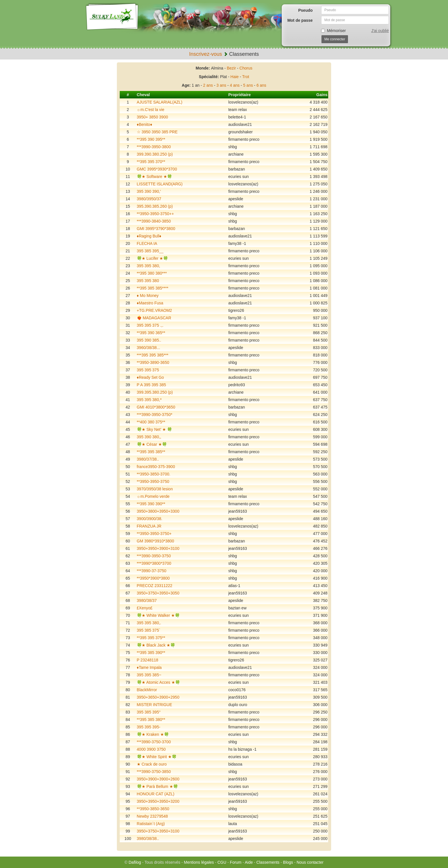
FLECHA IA (147, 243)
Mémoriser (333, 31)
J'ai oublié (380, 31)
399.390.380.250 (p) (155, 154)
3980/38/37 (147, 601)
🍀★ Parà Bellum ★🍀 (157, 786)
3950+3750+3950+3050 (158, 593)
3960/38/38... (149, 348)
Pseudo (306, 10)
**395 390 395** (151, 139)
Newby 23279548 (152, 816)
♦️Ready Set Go (150, 377)
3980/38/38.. (148, 839)
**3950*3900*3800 (153, 578)
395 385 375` (149, 630)
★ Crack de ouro (152, 764)
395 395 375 (148, 370)
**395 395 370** (151, 162)
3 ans (221, 85)
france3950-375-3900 (156, 467)
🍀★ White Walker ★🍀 (158, 615)
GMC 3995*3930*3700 (157, 169)
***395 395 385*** (153, 355)
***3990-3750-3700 (154, 742)
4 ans (235, 85)
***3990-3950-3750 (154, 556)
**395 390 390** (151, 504)
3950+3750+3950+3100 (158, 831)
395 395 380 (148, 281)
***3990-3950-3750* (155, 415)
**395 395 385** (151, 452)
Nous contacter (310, 862)
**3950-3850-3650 (153, 809)
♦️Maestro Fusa (150, 303)
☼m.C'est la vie (151, 110)
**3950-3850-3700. (154, 474)
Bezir (231, 68)
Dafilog (135, 862)
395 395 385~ (149, 675)
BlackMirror (147, 690)
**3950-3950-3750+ (154, 534)
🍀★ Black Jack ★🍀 (156, 645)
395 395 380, (149, 266)
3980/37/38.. (148, 459)
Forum (236, 862)
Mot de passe (300, 20)
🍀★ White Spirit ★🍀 (157, 757)
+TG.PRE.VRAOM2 (154, 310)
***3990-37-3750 (152, 571)
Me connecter (335, 39)
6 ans (261, 85)
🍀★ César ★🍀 (152, 444)
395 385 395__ (150, 251)
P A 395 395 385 (152, 385)
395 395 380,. (149, 623)
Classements (268, 862)
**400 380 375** (151, 422)
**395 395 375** (151, 638)
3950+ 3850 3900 (152, 117)
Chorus (246, 68)
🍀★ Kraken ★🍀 (153, 734)
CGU (222, 862)
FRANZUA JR (149, 526)
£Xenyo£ (145, 608)
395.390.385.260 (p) (155, 206)
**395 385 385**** (153, 288)
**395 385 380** (151, 720)
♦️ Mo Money (148, 296)
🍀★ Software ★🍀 (154, 177)
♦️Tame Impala (149, 667)
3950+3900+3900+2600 (158, 779)
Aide (249, 862)
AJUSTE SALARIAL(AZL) (160, 102)
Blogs (288, 862)
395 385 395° (149, 712)
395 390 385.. (149, 340)
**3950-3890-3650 (153, 362)
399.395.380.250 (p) (155, 392)
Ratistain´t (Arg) (151, 824)
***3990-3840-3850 (154, 221)
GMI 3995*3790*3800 (156, 229)
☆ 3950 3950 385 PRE (157, 132)
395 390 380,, (149, 437)
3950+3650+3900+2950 (158, 697)
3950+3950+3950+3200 (158, 801)
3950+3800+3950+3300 (158, 511)
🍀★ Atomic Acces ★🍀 (158, 682)
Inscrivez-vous (206, 54)
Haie (235, 77)
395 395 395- (149, 727)
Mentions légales (199, 862)
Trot (246, 77)
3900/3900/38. (150, 519)
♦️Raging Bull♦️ (149, 236)
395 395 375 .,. (150, 325)
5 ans (248, 85)
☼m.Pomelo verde (153, 496)
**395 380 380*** (152, 273)
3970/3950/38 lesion (155, 489)
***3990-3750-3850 (154, 772)
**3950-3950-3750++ (155, 214)
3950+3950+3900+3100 (158, 548)
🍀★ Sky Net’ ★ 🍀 (154, 429)
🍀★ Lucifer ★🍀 (153, 258)
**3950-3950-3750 (153, 481)
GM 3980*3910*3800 (156, 541)
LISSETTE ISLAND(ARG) (160, 184)
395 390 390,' (149, 191)
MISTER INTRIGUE (155, 705)
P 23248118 (148, 660)
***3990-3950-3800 (154, 147)
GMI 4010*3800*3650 (156, 407)
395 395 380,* (149, 400)
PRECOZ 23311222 (155, 586)
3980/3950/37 (149, 199)
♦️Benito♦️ (145, 124)
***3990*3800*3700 (154, 563)
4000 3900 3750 (151, 749)
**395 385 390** (151, 653)
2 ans (208, 85)
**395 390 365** (151, 333)
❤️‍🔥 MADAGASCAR (154, 318)
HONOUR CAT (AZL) (156, 794)
